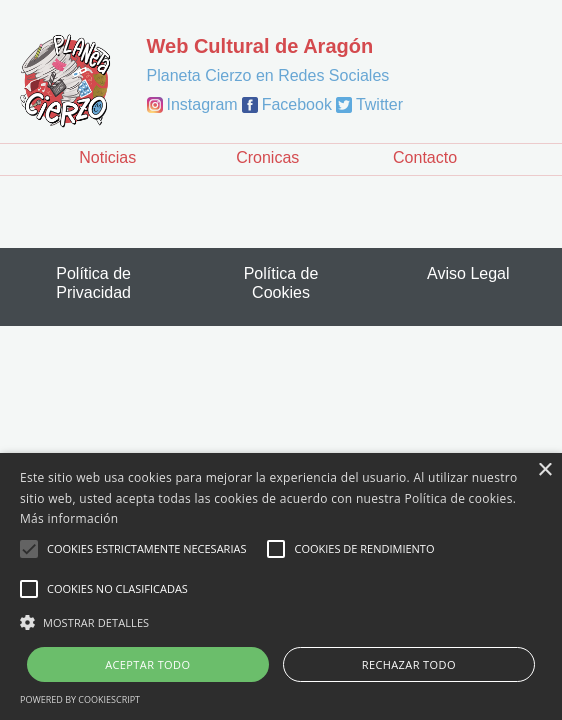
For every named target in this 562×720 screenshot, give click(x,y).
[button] (281, 622)
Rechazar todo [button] (409, 664)
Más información (69, 518)
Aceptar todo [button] (147, 664)
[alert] (281, 586)
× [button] (544, 470)
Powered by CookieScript (80, 699)
